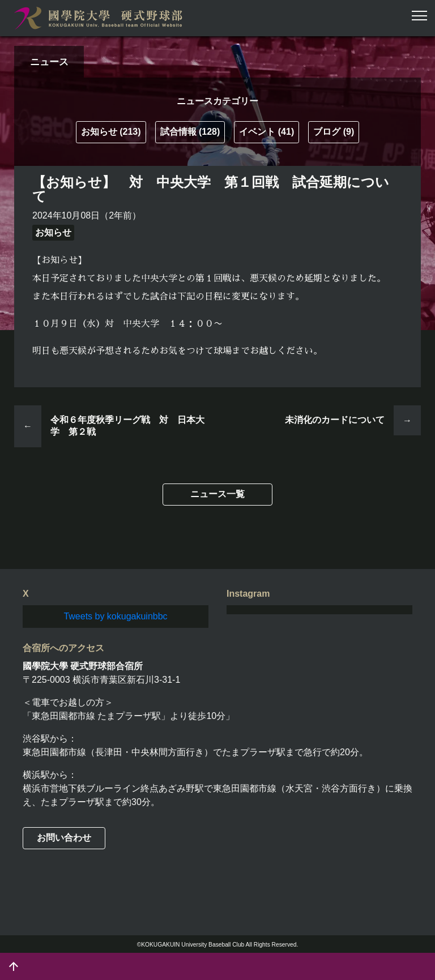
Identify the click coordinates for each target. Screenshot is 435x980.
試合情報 (190, 132)
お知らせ (111, 132)
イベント (266, 132)
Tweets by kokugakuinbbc (115, 616)
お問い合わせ (64, 838)
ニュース (49, 62)
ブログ (334, 132)
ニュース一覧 (217, 494)
